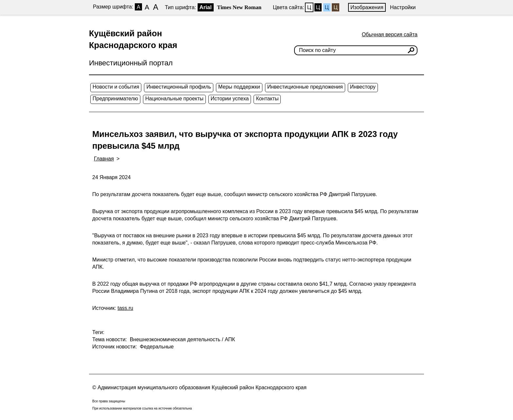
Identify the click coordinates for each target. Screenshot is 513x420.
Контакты (267, 99)
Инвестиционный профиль (179, 87)
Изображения (367, 7)
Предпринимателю (115, 99)
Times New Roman (239, 7)
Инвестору (363, 87)
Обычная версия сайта (390, 34)
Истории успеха (230, 99)
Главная (104, 159)
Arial (206, 7)
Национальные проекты (174, 99)
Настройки (403, 7)
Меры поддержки (239, 87)
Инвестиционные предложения (305, 87)
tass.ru (125, 308)
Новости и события (116, 87)
